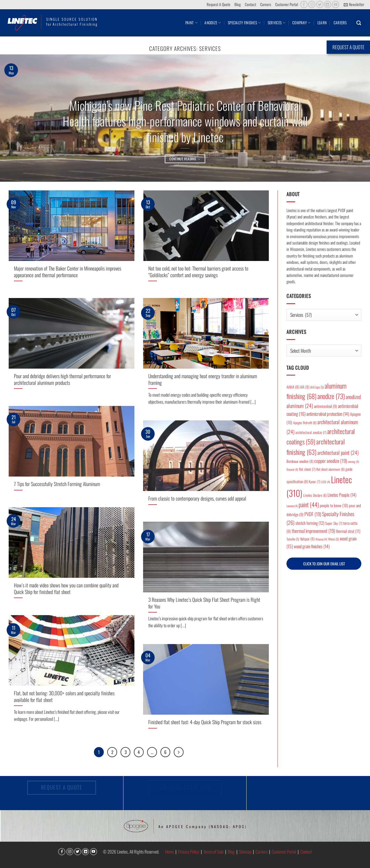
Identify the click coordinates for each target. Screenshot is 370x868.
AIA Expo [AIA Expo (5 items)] (317, 387)
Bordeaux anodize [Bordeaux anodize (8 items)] (300, 461)
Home (169, 852)
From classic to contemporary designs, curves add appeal (197, 498)
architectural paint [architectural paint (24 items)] (338, 453)
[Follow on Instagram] (312, 4)
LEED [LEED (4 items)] (326, 482)
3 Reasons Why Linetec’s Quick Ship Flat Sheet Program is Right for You (204, 603)
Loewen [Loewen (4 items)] (292, 506)
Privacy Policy (189, 852)
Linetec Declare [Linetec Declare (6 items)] (315, 495)
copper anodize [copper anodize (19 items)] (331, 461)
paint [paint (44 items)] (309, 504)
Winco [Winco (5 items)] (333, 539)
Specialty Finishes (244, 23)
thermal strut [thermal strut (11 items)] (348, 531)
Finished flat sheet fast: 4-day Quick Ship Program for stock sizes (205, 722)
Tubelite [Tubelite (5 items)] (293, 539)
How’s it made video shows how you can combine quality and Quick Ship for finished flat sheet (66, 588)
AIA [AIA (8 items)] (305, 387)
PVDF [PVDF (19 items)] (313, 514)
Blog (238, 4)
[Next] (179, 752)
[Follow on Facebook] (304, 4)
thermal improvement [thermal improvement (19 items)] (313, 531)
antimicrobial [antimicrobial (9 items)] (325, 406)
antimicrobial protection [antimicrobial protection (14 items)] (328, 414)
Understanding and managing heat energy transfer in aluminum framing (203, 379)
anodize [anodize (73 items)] (331, 396)
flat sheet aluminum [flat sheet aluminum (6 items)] (330, 469)
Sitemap (245, 852)
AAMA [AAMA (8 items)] (293, 387)
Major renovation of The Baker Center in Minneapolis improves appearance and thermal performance (67, 272)
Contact (250, 4)
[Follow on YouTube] (335, 4)
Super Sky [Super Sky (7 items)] (334, 523)
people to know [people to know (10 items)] (334, 505)
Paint (192, 23)
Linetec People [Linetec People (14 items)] (342, 495)
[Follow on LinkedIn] (328, 4)
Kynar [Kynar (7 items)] (314, 482)
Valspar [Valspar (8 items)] (307, 539)
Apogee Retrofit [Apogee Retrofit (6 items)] (305, 423)
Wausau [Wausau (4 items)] (321, 539)
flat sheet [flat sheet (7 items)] (307, 469)
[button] (354, 5)
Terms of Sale (213, 852)
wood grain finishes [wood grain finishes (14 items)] (312, 546)
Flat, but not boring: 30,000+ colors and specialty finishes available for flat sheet (64, 696)
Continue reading (185, 159)
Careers (266, 4)
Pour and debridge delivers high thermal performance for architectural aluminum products (62, 379)
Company (301, 23)
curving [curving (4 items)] (353, 461)
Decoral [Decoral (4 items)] (292, 469)
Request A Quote (219, 4)
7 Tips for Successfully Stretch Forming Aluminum (57, 484)
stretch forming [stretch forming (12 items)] (310, 523)
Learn (322, 23)
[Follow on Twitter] (320, 4)
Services (277, 23)
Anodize (213, 23)
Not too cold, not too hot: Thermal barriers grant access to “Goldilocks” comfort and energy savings (198, 272)
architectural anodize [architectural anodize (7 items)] (311, 432)
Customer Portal (287, 4)
